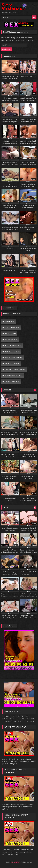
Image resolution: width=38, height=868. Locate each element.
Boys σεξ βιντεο (10, 321)
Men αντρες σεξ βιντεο (12, 364)
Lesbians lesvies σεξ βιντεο (13, 358)
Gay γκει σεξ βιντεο (11, 340)
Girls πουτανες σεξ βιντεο (13, 345)
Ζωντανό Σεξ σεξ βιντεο (12, 382)
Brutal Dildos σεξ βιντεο (12, 328)
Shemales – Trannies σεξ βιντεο (15, 370)
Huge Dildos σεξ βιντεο (12, 352)
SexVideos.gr (15, 862)
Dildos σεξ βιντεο (10, 333)
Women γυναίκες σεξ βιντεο (14, 376)
